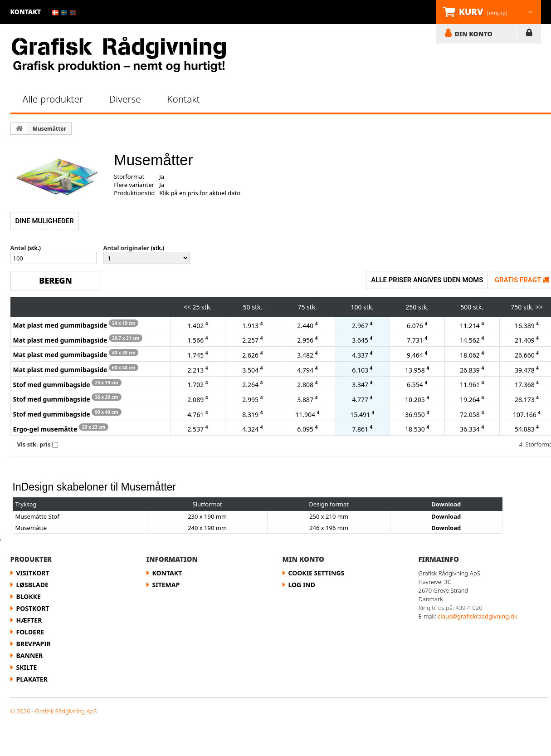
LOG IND (529, 34)
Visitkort (33, 573)
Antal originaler (127, 248)
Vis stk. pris (34, 444)
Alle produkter (53, 99)
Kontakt (183, 99)
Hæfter (29, 620)
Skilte (27, 667)
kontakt (26, 12)
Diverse (125, 99)
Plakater (32, 679)
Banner (30, 655)
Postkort (33, 608)
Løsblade (32, 585)
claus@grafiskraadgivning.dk (478, 616)
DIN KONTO (474, 34)
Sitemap (166, 585)
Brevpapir (34, 644)
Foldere (30, 632)
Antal (18, 248)
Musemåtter (49, 129)
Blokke (29, 596)
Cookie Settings (317, 573)
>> (539, 307)
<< (187, 307)
